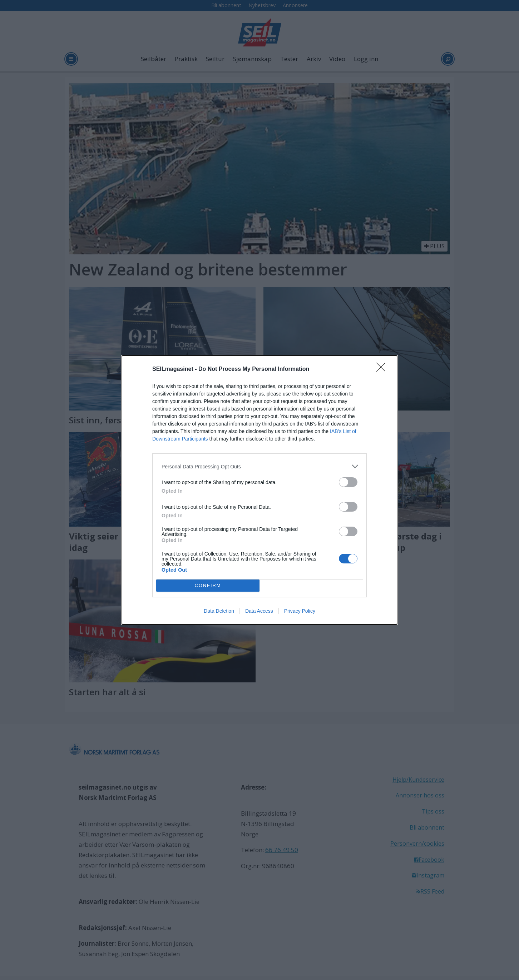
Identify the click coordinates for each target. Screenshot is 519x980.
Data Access (259, 611)
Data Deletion (219, 611)
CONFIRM (208, 585)
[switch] (348, 482)
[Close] (383, 369)
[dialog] (259, 490)
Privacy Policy (300, 611)
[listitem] (259, 466)
